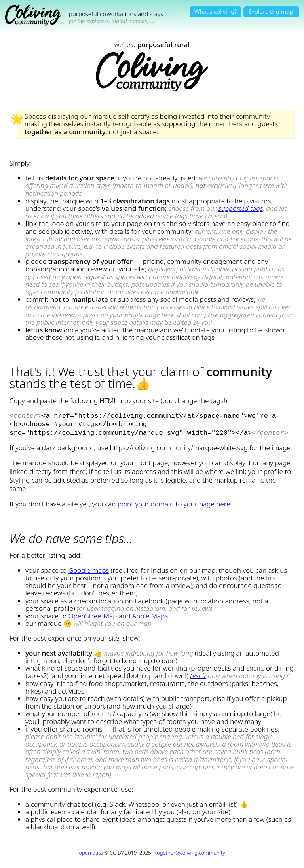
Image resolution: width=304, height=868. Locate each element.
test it (198, 673)
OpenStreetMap (93, 613)
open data (91, 850)
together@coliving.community (190, 850)
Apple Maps (150, 613)
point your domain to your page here (174, 501)
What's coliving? (216, 11)
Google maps (89, 568)
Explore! (271, 11)
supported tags (241, 208)
